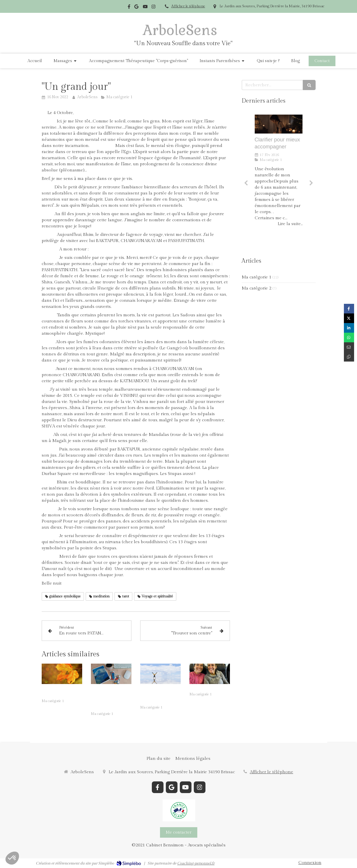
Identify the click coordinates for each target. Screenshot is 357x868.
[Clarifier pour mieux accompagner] (279, 124)
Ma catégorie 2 (256, 288)
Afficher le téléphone (188, 6)
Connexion (310, 863)
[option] (279, 181)
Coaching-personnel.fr (196, 863)
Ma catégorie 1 (256, 277)
